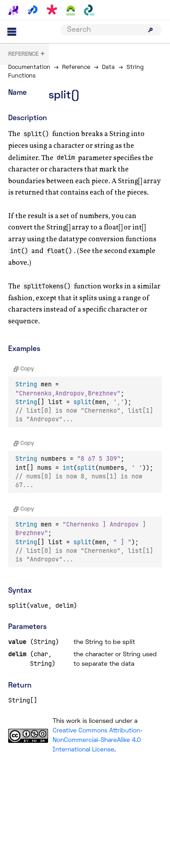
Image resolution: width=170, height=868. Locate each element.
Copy (24, 369)
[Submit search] (151, 30)
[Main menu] (12, 32)
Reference (76, 68)
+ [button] (27, 55)
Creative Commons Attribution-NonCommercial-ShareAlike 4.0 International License (98, 740)
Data (108, 68)
